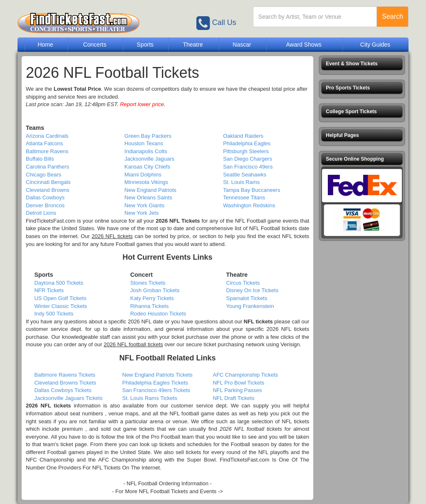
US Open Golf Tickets (60, 298)
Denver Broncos (45, 205)
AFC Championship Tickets (245, 375)
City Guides (375, 45)
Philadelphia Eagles (247, 143)
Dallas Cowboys (45, 197)
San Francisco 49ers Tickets (156, 390)
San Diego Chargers (248, 159)
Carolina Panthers (47, 167)
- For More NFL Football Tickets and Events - (166, 491)
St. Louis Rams (241, 182)
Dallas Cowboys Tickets (63, 390)
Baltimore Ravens (47, 151)
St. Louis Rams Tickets (150, 398)
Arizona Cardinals (47, 136)
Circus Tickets (243, 283)
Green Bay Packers (148, 136)
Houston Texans (144, 143)
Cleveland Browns (48, 190)
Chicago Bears (43, 175)
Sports (145, 45)
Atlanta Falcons (45, 143)
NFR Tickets (49, 290)
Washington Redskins (249, 205)
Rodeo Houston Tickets (158, 314)
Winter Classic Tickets (61, 306)
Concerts (95, 45)
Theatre (193, 45)
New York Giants (144, 205)
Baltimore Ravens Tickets (65, 375)
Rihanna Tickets (150, 306)
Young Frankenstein (250, 306)
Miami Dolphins (143, 175)
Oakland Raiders (243, 136)
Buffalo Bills (40, 159)
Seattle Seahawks (245, 175)
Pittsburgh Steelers (246, 151)
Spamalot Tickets (247, 298)
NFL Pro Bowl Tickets (238, 383)
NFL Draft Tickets (233, 398)
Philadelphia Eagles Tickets (155, 383)
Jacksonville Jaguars (149, 159)
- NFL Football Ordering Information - (167, 483)
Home (45, 45)
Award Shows (303, 45)
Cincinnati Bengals (48, 182)
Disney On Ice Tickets (253, 290)
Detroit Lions (41, 213)
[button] (362, 64)
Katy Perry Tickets (152, 298)
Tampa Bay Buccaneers (251, 190)
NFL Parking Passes (237, 390)
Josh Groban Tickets (155, 290)
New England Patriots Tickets (157, 375)
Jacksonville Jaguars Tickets (68, 398)
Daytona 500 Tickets (59, 283)
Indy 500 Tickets (54, 314)
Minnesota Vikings (146, 182)
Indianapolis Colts (146, 151)
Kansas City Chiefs (147, 167)
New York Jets (141, 213)
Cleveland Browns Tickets (65, 383)
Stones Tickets (148, 283)
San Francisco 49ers (248, 167)
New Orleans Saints (148, 197)
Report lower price (142, 104)
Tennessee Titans (244, 197)
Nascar (242, 45)
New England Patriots (150, 190)
